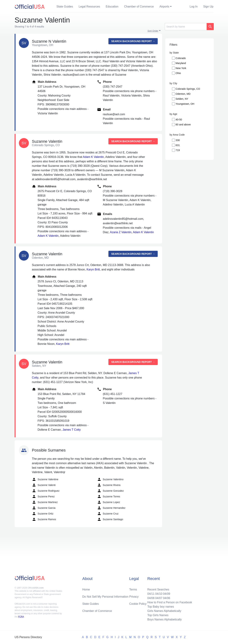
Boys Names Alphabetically (164, 619)
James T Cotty (72, 430)
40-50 (179, 120)
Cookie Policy (138, 604)
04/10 (159, 594)
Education (112, 7)
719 (178, 150)
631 (178, 145)
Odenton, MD (183, 94)
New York (181, 68)
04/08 (151, 598)
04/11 (151, 594)
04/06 (167, 598)
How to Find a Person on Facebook (170, 602)
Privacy (134, 597)
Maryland (181, 63)
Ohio (178, 73)
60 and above (183, 125)
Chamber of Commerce (139, 7)
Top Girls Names (158, 615)
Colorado (181, 58)
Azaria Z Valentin (121, 232)
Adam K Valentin (93, 157)
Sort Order (153, 31)
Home (86, 590)
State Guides (65, 7)
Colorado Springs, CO (188, 89)
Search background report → (133, 41)
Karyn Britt (93, 269)
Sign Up (208, 7)
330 (178, 140)
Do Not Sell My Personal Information (105, 597)
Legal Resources (89, 7)
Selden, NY (182, 99)
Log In (194, 7)
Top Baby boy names (161, 607)
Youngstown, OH (185, 104)
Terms (133, 590)
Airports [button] (164, 7)
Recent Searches (158, 590)
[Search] (186, 27)
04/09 (167, 594)
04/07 (159, 598)
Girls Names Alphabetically (164, 611)
